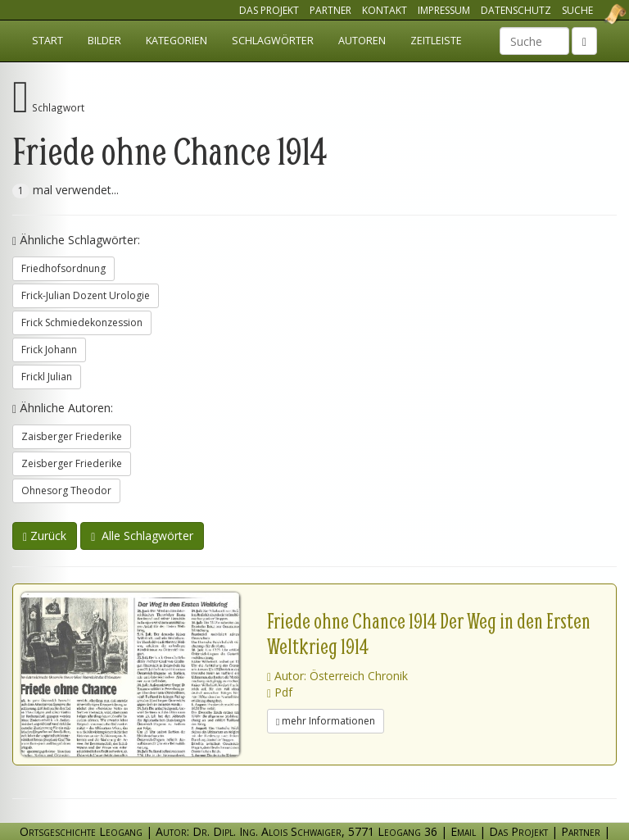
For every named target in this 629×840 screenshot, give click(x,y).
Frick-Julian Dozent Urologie (86, 295)
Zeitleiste (436, 41)
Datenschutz (516, 10)
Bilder (104, 41)
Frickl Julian (47, 377)
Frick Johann (49, 350)
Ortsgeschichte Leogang (595, 14)
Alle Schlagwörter (142, 536)
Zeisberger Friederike (72, 463)
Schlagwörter (273, 41)
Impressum (444, 10)
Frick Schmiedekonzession (82, 322)
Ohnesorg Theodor (66, 490)
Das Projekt (269, 10)
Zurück (45, 536)
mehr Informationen (326, 721)
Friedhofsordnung (63, 268)
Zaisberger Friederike (72, 436)
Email (463, 831)
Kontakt (385, 10)
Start (48, 41)
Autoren (362, 41)
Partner (330, 10)
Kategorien (176, 41)
